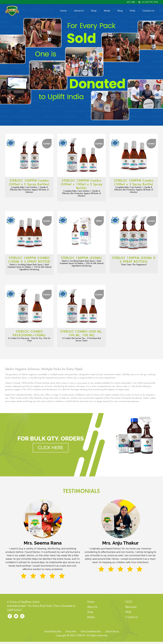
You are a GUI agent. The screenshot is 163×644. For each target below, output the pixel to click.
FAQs (133, 11)
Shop (94, 11)
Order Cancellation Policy (91, 634)
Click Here (50, 450)
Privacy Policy (71, 634)
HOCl (129, 604)
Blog (120, 11)
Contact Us (148, 11)
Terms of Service (112, 634)
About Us (79, 11)
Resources (131, 609)
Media (107, 11)
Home (63, 11)
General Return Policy (53, 634)
